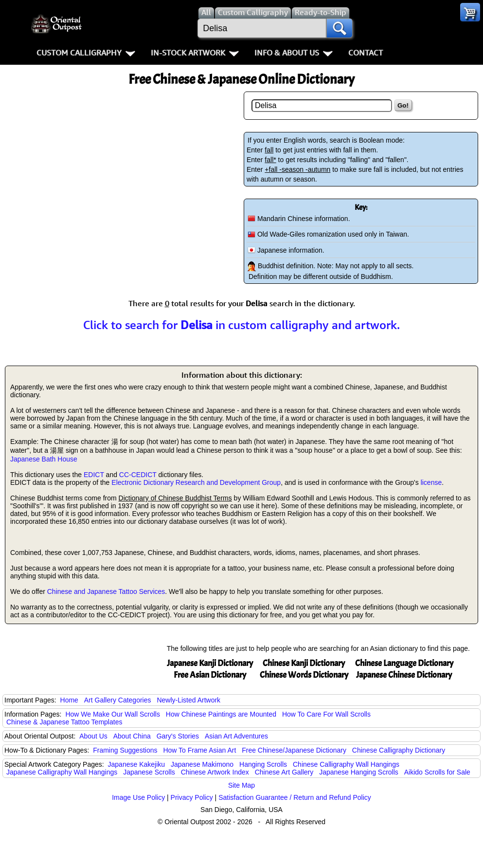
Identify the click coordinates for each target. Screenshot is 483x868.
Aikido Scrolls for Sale (437, 772)
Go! (403, 105)
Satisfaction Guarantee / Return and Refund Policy (295, 797)
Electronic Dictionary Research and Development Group (196, 482)
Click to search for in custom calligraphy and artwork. (241, 325)
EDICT (94, 475)
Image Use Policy (138, 797)
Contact (366, 53)
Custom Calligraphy (86, 53)
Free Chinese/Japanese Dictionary (294, 750)
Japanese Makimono (202, 764)
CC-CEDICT (138, 475)
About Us (93, 736)
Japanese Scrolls (149, 772)
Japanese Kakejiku (137, 764)
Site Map (241, 785)
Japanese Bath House (44, 459)
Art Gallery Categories (118, 700)
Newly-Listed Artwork (188, 700)
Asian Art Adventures (236, 736)
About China (132, 736)
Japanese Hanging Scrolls (359, 772)
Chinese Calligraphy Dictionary (399, 750)
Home (69, 700)
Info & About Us (294, 53)
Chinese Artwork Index (215, 772)
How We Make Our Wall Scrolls (112, 714)
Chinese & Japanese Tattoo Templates (64, 722)
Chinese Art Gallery (284, 772)
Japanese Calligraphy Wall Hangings (62, 772)
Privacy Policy (192, 797)
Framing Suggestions (125, 750)
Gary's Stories (178, 736)
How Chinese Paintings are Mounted (221, 714)
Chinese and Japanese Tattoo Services (106, 591)
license (431, 482)
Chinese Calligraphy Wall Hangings (346, 764)
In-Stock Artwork (195, 53)
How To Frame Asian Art (199, 750)
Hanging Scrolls (263, 764)
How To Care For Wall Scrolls (326, 714)
